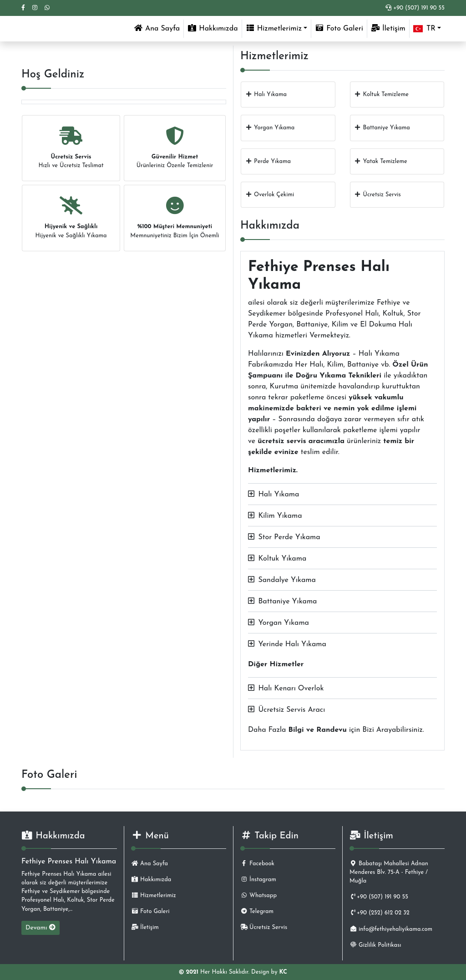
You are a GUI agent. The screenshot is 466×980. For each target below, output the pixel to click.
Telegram (257, 911)
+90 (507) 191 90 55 (415, 8)
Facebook (257, 864)
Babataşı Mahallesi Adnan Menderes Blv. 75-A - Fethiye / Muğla (389, 872)
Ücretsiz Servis (264, 927)
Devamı (41, 928)
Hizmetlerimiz (154, 896)
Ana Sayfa (159, 28)
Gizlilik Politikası (375, 945)
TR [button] (424, 29)
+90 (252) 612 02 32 (380, 913)
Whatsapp (258, 896)
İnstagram (258, 880)
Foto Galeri (339, 28)
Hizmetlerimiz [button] (274, 28)
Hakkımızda (213, 28)
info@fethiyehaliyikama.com (391, 929)
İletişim (388, 28)
